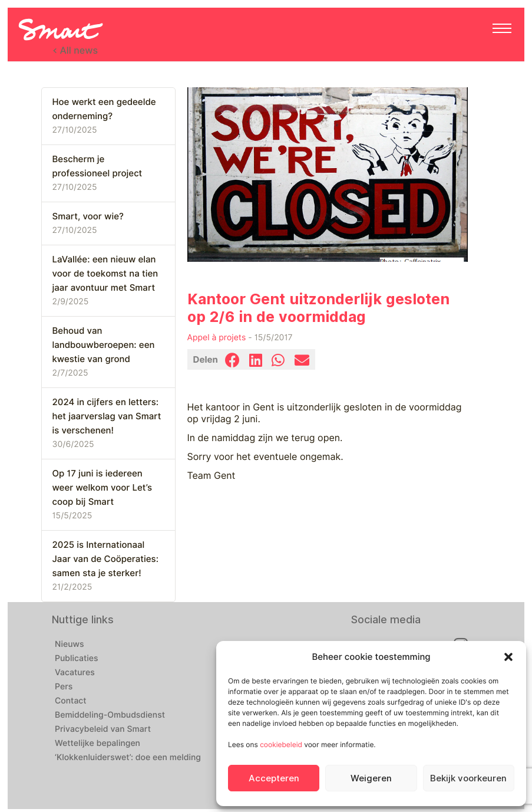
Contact (71, 701)
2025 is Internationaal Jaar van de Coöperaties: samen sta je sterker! (105, 559)
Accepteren (274, 778)
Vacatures (75, 673)
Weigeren (371, 778)
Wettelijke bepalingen (98, 744)
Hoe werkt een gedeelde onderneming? (104, 109)
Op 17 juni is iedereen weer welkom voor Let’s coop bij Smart (102, 488)
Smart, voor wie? (88, 216)
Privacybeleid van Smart (103, 729)
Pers (64, 687)
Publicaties (77, 659)
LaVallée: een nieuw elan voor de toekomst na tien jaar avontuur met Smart (105, 274)
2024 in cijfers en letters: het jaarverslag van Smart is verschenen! (107, 416)
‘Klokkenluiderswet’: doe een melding (128, 758)
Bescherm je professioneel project (98, 166)
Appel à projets (217, 338)
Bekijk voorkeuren (468, 778)
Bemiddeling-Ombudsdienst (110, 715)
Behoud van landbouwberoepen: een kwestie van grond (104, 345)
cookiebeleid (281, 744)
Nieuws (70, 645)
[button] (508, 657)
